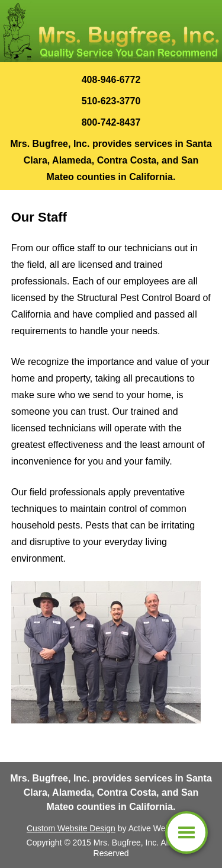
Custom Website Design (71, 828)
